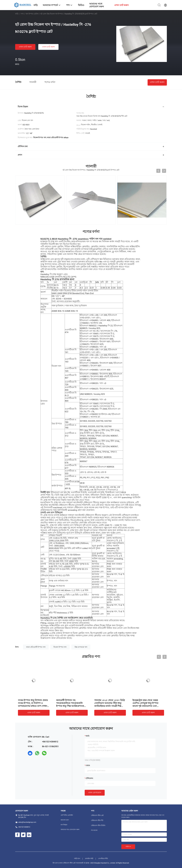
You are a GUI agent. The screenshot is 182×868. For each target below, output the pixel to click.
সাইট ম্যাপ (77, 859)
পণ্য (22, 14)
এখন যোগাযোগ (95, 793)
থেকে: (88, 765)
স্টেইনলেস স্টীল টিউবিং (98, 825)
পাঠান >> (128, 847)
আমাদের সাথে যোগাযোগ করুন (70, 830)
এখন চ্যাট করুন (25, 47)
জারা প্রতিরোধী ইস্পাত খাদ (36, 647)
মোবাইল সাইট (89, 859)
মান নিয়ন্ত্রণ (64, 825)
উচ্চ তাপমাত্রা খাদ (81, 647)
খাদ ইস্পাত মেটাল (32, 14)
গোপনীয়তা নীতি (103, 859)
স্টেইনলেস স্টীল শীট (97, 820)
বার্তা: (88, 736)
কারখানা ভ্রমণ (65, 820)
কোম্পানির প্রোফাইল (67, 815)
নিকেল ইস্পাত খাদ (60, 647)
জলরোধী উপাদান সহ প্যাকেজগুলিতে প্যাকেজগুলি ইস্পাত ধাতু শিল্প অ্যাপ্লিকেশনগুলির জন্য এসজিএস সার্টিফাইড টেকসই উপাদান (72, 706)
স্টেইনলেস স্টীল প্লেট (97, 815)
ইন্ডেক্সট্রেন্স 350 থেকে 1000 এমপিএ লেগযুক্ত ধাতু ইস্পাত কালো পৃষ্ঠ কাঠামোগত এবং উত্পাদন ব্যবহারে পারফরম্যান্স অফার (146, 706)
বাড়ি (17, 14)
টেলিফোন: (89, 778)
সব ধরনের (94, 830)
